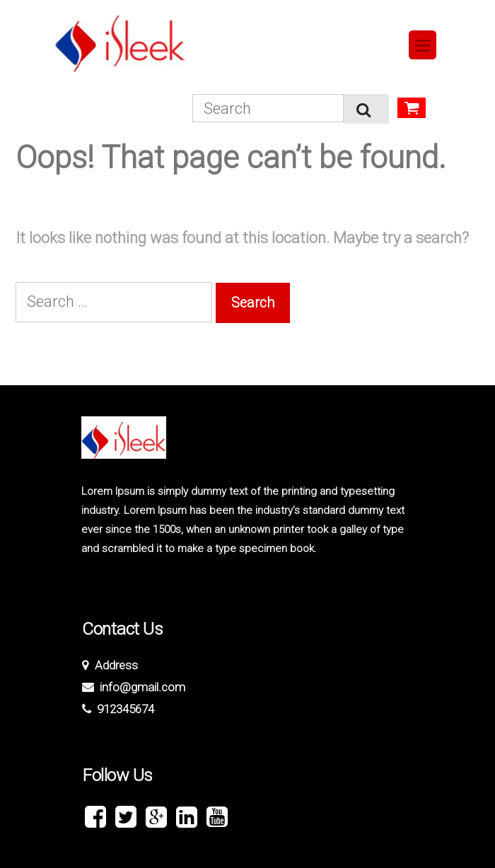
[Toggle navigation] (423, 45)
